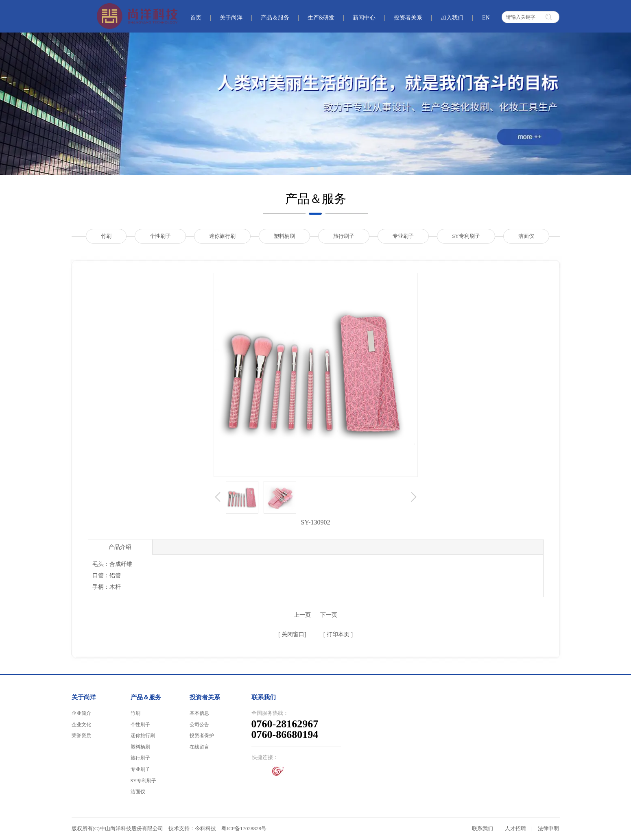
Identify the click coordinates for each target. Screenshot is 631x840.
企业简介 (81, 713)
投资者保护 (202, 736)
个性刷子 (140, 725)
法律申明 (548, 828)
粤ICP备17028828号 (244, 828)
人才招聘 (515, 828)
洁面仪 (138, 792)
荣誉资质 (81, 736)
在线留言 (199, 747)
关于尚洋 (84, 697)
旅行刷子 (140, 758)
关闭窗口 (293, 634)
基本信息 (199, 713)
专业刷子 (140, 769)
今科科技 (205, 828)
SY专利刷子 (143, 781)
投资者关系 (205, 697)
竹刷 (135, 713)
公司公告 (199, 725)
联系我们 (483, 828)
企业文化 (81, 725)
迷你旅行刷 (143, 736)
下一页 (329, 615)
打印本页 (337, 634)
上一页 (302, 615)
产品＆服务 (146, 697)
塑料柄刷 (140, 747)
